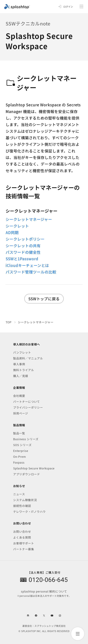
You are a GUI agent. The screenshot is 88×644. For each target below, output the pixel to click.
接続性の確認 (22, 506)
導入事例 (19, 364)
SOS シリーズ (22, 445)
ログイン (68, 7)
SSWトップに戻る (44, 299)
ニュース (19, 494)
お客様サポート (24, 543)
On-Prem (20, 456)
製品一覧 (19, 433)
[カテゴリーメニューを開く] (78, 634)
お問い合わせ (22, 531)
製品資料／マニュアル (28, 358)
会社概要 (19, 396)
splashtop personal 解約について (44, 593)
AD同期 (12, 232)
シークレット (17, 226)
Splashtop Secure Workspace (34, 468)
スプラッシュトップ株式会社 (50, 626)
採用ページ (21, 413)
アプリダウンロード (27, 474)
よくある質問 (22, 537)
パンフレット (22, 352)
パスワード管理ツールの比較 (31, 272)
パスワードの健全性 (23, 252)
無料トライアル (24, 370)
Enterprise (21, 451)
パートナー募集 (24, 549)
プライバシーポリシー (28, 407)
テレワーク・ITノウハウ (29, 512)
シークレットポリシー (25, 239)
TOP (9, 322)
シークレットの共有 (23, 246)
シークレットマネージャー (29, 219)
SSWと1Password (22, 259)
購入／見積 (21, 376)
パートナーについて (27, 401)
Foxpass (19, 462)
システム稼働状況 (25, 500)
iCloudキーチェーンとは (27, 265)
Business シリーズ (26, 439)
